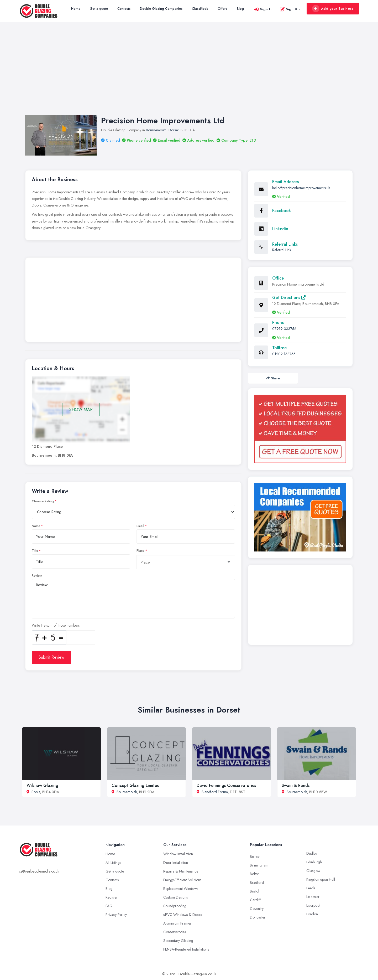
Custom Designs (175, 897)
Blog (240, 9)
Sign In (263, 9)
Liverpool (313, 905)
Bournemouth (156, 130)
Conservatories (175, 932)
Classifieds (200, 9)
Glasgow (313, 871)
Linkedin (280, 229)
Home (76, 9)
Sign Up (290, 9)
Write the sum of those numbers (56, 625)
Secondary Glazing (178, 941)
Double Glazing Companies (161, 9)
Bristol (254, 891)
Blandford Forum (215, 792)
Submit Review (51, 657)
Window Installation (178, 854)
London (312, 914)
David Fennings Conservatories (226, 785)
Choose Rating (43, 501)
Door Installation (176, 863)
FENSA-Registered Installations (186, 949)
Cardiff (255, 900)
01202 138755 (284, 354)
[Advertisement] (189, 74)
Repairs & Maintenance (181, 871)
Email (140, 526)
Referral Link (282, 250)
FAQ (109, 906)
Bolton (255, 874)
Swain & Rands (296, 785)
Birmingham (259, 865)
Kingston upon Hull (321, 879)
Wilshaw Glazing (42, 785)
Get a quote (99, 9)
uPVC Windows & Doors (183, 915)
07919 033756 (284, 329)
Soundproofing (175, 906)
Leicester (313, 897)
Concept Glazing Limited (136, 785)
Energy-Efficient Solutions (182, 880)
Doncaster (258, 917)
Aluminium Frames (177, 923)
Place (140, 551)
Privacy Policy (116, 915)
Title (35, 551)
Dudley (312, 853)
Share (273, 378)
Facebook (282, 211)
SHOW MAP (81, 409)
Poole (36, 792)
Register (112, 897)
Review (37, 576)
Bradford (257, 883)
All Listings (113, 863)
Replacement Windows (181, 889)
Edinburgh (314, 862)
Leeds (311, 888)
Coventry (257, 909)
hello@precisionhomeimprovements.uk (301, 188)
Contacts (124, 9)
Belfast (255, 857)
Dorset (174, 130)
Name (36, 526)
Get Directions (289, 298)
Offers (222, 9)
